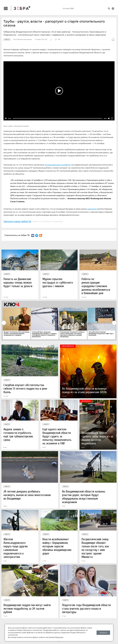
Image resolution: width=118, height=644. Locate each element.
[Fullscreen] (112, 118)
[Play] (6, 118)
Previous (4, 323)
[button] (59, 91)
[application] (59, 91)
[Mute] (109, 118)
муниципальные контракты (58, 165)
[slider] (57, 118)
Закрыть (103, 633)
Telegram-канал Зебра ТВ (17, 221)
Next (114, 323)
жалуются (92, 209)
